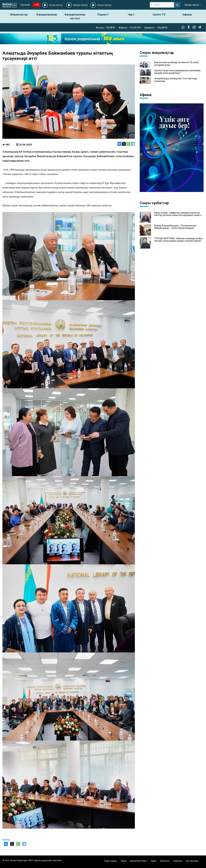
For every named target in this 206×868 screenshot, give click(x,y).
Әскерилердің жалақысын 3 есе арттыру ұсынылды (176, 80)
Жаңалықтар (19, 14)
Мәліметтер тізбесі (139, 861)
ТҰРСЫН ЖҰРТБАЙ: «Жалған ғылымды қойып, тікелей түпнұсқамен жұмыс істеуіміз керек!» (179, 240)
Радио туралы (110, 861)
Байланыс (165, 861)
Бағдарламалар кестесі (75, 16)
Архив (154, 861)
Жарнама (178, 861)
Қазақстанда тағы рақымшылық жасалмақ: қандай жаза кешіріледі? (178, 72)
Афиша (187, 14)
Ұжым (123, 861)
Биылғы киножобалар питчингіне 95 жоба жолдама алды (176, 64)
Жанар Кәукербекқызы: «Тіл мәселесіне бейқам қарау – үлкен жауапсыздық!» (175, 227)
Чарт (131, 14)
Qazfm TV (159, 14)
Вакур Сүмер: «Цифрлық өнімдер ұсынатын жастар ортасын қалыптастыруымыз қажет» (178, 214)
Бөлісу (6, 840)
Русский (25, 5)
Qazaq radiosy (192, 5)
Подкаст (103, 14)
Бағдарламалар (47, 14)
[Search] (162, 5)
